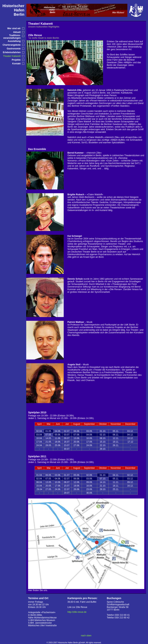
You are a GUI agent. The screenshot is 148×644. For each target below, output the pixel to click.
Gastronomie (14, 49)
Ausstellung (14, 41)
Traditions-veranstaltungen (12, 37)
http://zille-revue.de (77, 612)
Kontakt (16, 64)
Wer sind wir (14, 28)
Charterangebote (12, 45)
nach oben (86, 636)
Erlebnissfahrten (12, 52)
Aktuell (17, 32)
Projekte (16, 60)
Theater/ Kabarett (12, 56)
